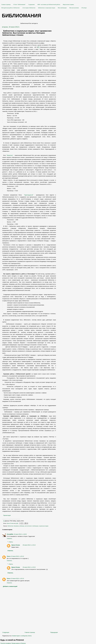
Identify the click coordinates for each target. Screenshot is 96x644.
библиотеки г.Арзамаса (13, 526)
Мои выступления (74, 8)
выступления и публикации (32, 526)
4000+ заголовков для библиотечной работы (49, 4)
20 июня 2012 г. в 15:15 (29, 567)
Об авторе (84, 8)
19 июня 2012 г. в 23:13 (17, 578)
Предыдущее (54, 632)
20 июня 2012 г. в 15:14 (29, 545)
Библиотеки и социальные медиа (47, 8)
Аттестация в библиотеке (29, 8)
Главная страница (6, 4)
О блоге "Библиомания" (19, 4)
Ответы (11, 542)
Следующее (6, 632)
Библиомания (21, 16)
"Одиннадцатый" (29, 195)
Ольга (9, 556)
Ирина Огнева (16, 545)
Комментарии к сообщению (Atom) (22, 636)
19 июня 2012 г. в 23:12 (17, 556)
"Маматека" (10, 155)
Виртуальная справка (68, 4)
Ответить (9, 539)
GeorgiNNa (10, 534)
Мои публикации (62, 8)
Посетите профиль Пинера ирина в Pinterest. (13, 643)
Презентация (7, 515)
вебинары (22, 526)
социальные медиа (44, 526)
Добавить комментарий (10, 586)
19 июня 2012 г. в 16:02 (20, 534)
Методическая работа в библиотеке (10, 8)
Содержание (31, 4)
